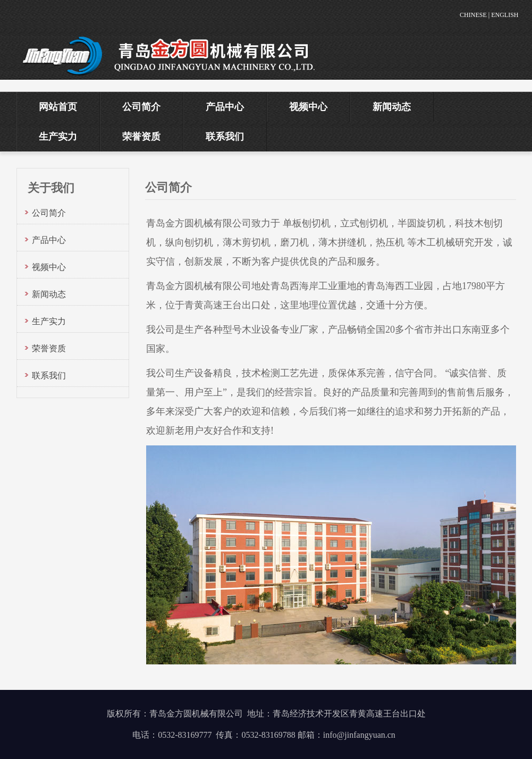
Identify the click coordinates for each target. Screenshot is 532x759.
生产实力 (58, 137)
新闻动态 (392, 107)
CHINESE (473, 15)
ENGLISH (505, 15)
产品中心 (225, 107)
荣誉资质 (141, 137)
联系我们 (225, 137)
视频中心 (308, 107)
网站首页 (58, 107)
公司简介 (141, 107)
